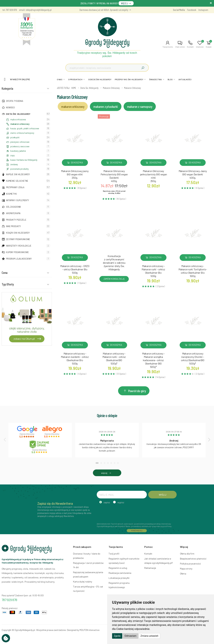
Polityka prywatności (190, 564)
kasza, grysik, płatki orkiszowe (25, 128)
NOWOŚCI (10, 107)
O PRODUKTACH (75, 79)
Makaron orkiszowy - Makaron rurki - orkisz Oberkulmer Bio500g (153, 271)
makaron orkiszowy (20, 124)
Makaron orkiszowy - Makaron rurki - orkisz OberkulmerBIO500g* (114, 358)
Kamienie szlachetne (17, 181)
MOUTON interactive (89, 630)
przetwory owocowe (20, 146)
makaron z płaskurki (106, 106)
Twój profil (114, 554)
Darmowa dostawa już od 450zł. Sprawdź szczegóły (105, 10)
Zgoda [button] (117, 636)
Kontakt (148, 554)
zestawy (14, 164)
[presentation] (5, 440)
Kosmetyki (11, 194)
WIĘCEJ (126, 3)
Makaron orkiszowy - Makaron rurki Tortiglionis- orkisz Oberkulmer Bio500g (193, 271)
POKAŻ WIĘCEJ (137, 531)
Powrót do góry (135, 391)
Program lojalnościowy (19, 259)
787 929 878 (9, 600)
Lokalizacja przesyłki (119, 578)
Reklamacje (150, 568)
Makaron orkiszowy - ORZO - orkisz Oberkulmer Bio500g (75, 269)
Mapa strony (186, 569)
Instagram (203, 10)
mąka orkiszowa (18, 119)
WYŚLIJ (163, 495)
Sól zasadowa (13, 207)
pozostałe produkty (19, 169)
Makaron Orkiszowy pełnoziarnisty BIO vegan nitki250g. (153, 176)
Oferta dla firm (187, 554)
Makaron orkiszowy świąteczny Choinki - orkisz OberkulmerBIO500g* (193, 358)
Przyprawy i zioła (15, 187)
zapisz (107, 502)
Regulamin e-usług (118, 568)
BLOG (170, 79)
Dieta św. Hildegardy (18, 114)
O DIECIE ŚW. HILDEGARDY (100, 79)
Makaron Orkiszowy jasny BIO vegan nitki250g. (75, 174)
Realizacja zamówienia (120, 573)
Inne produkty (13, 226)
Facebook (192, 10)
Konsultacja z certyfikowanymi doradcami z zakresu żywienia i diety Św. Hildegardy (114, 263)
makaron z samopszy (140, 106)
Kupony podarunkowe (17, 252)
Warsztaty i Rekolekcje (19, 246)
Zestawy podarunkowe (18, 239)
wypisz (121, 502)
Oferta (183, 574)
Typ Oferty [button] (8, 284)
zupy (12, 155)
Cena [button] (5, 273)
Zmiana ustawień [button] (149, 636)
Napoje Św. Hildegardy (18, 174)
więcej (107, 473)
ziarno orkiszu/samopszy (22, 133)
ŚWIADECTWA (155, 79)
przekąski (15, 137)
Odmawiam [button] (131, 636)
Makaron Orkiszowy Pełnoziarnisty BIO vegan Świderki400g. (114, 176)
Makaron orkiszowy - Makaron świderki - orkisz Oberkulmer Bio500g (75, 358)
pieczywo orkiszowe (20, 142)
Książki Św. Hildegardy (18, 233)
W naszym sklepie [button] (20, 79)
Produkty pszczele (16, 220)
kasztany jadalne (18, 151)
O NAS (60, 79)
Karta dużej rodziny (83, 582)
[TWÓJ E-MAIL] (122, 495)
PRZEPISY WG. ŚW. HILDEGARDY (129, 79)
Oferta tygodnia (15, 101)
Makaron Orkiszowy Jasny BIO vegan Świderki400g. (193, 174)
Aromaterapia (13, 213)
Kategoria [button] (7, 88)
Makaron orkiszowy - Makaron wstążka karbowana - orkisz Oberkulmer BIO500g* (153, 360)
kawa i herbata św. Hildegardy (24, 160)
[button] (168, 44)
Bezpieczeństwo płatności (193, 559)
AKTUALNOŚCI (185, 79)
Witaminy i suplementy (18, 200)
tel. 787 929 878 (10, 10)
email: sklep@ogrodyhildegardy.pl (35, 10)
